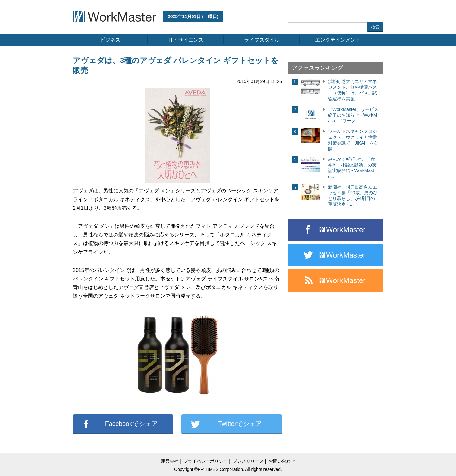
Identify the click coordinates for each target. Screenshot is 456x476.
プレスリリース (248, 461)
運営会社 (170, 461)
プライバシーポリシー (206, 461)
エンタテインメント (338, 40)
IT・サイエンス (186, 40)
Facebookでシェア (131, 424)
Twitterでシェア (240, 424)
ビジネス (110, 40)
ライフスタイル (262, 40)
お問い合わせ (282, 461)
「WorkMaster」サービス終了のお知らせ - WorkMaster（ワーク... (353, 115)
